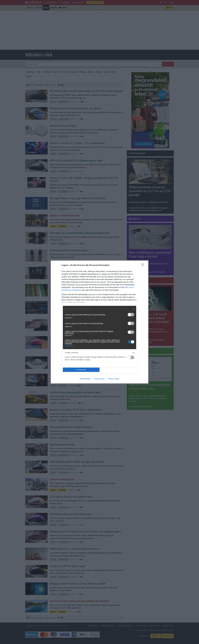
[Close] (143, 265)
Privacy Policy (114, 379)
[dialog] (99, 322)
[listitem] (99, 309)
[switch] (131, 315)
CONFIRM (81, 370)
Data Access (99, 379)
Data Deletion (85, 379)
